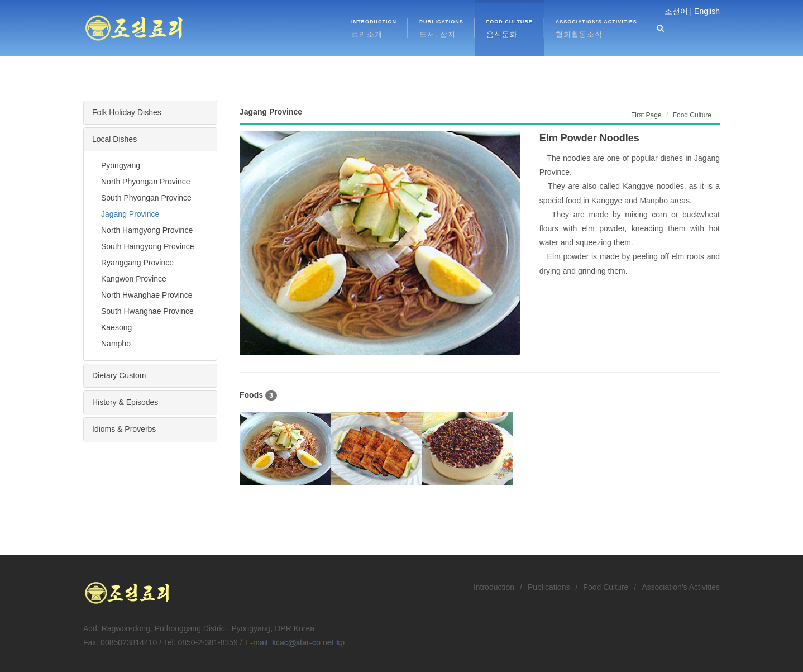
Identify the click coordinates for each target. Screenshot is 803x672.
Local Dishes (114, 139)
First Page (646, 115)
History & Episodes (125, 402)
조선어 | (678, 11)
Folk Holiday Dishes (127, 112)
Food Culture (606, 587)
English (707, 11)
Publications (549, 587)
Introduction (494, 587)
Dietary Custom (119, 375)
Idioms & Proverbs (124, 429)
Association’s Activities (681, 587)
